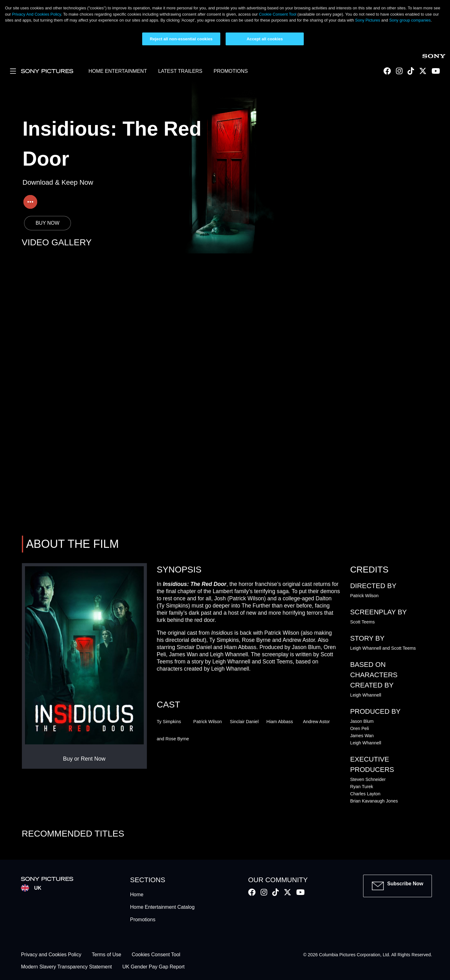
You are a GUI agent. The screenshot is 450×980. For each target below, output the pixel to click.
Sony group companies (410, 20)
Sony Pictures (367, 20)
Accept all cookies (265, 39)
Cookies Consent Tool (156, 955)
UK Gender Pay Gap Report (154, 967)
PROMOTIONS (231, 71)
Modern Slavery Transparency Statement (66, 967)
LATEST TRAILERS (180, 71)
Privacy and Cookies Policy (51, 955)
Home (137, 895)
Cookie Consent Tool (277, 14)
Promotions (143, 920)
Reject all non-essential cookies (181, 39)
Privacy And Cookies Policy (36, 14)
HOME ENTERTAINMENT (118, 71)
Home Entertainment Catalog (162, 907)
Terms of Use (107, 955)
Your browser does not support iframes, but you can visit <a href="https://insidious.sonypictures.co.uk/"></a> (225, 393)
